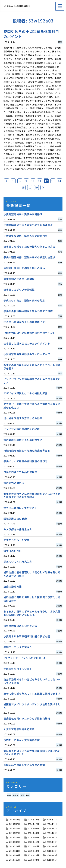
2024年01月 (52, 838)
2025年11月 (52, 820)
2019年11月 (15, 852)
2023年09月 (15, 847)
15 (26, 188)
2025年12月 (33, 820)
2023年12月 (15, 843)
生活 (22, 796)
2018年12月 (52, 852)
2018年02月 (33, 861)
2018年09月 (52, 856)
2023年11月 (33, 843)
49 (40, 188)
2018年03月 (15, 861)
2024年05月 (33, 834)
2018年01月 (52, 861)
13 (58, 181)
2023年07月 (33, 847)
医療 (9, 796)
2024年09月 (15, 829)
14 (19, 188)
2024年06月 (15, 834)
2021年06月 (52, 847)
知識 (28, 796)
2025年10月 (15, 825)
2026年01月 (15, 820)
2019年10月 (33, 852)
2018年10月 (33, 856)
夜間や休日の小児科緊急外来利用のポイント (31, 34)
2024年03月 (15, 838)
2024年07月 (52, 829)
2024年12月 (33, 825)
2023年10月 (52, 843)
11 (44, 181)
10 (37, 181)
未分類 (16, 796)
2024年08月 (33, 829)
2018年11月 (15, 856)
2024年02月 (33, 838)
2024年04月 (52, 834)
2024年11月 (52, 825)
